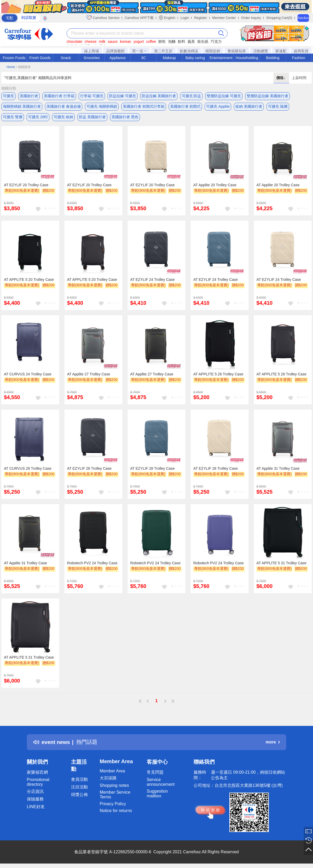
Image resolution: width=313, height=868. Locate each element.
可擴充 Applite (218, 106)
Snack (66, 58)
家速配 (281, 51)
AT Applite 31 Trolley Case (278, 469)
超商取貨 (301, 51)
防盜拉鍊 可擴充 (123, 96)
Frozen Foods (14, 58)
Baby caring (195, 58)
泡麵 (172, 42)
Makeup (169, 58)
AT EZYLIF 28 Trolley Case (89, 469)
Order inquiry (251, 18)
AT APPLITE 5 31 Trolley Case (281, 563)
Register (200, 18)
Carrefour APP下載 (139, 18)
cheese (91, 42)
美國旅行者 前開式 (185, 106)
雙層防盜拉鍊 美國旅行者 (267, 96)
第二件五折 (163, 51)
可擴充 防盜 (191, 96)
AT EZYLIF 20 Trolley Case (26, 185)
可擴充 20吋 (38, 117)
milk (102, 42)
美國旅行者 (29, 96)
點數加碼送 (189, 51)
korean (126, 42)
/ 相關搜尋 (23, 67)
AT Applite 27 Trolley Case (89, 374)
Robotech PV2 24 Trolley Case (92, 563)
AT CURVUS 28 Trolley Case (28, 469)
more (273, 742)
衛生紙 (203, 42)
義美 (191, 42)
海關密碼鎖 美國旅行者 (22, 106)
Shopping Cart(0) (279, 18)
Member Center (224, 18)
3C (143, 58)
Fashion (299, 58)
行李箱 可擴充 (92, 96)
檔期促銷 (213, 51)
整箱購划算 (237, 51)
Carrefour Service (103, 18)
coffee (151, 42)
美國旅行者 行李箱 (59, 96)
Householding (247, 58)
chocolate (74, 42)
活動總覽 (261, 51)
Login (185, 18)
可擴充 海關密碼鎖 (102, 106)
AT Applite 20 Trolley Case (215, 185)
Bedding (273, 58)
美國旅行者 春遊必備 (64, 106)
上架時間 (299, 78)
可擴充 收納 (63, 117)
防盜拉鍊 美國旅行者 (159, 96)
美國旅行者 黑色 (125, 117)
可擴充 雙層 (13, 117)
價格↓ (281, 78)
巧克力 (216, 42)
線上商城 (92, 51)
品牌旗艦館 (115, 51)
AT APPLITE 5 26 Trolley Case (218, 374)
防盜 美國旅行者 (92, 117)
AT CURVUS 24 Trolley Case (28, 374)
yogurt (139, 42)
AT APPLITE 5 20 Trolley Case (29, 280)
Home (11, 67)
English (167, 18)
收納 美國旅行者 (249, 106)
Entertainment (221, 58)
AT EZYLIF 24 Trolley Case (152, 280)
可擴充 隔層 (278, 106)
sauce (113, 42)
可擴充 (8, 96)
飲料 (181, 42)
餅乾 (162, 42)
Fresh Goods (40, 58)
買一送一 (139, 51)
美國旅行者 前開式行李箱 (144, 106)
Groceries (92, 58)
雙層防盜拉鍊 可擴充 (224, 96)
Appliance (118, 58)
